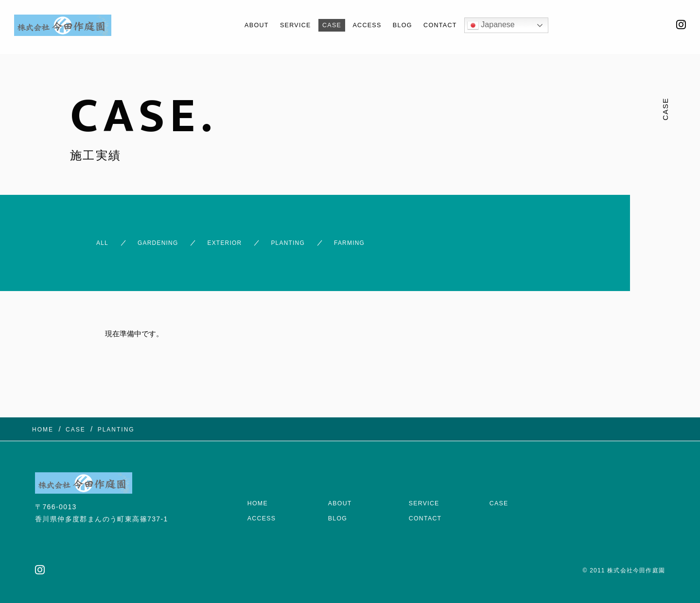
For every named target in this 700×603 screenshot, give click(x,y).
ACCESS (369, 25)
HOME (259, 483)
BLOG (409, 25)
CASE (329, 25)
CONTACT (452, 25)
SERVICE (288, 25)
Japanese (506, 25)
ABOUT (244, 25)
